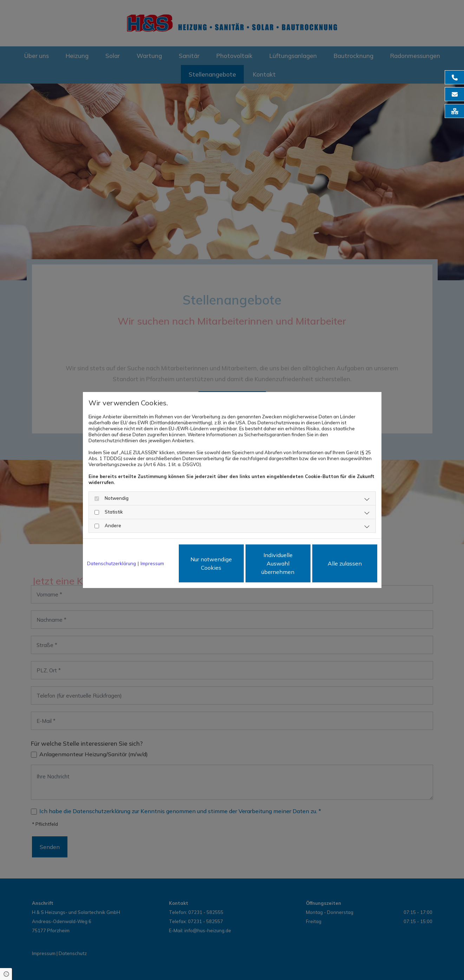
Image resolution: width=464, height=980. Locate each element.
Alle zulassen (345, 563)
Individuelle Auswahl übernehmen (278, 563)
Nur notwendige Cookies (211, 563)
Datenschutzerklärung (112, 563)
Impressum (152, 563)
